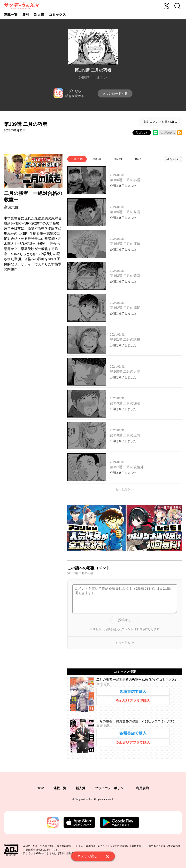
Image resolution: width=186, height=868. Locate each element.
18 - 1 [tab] (138, 159)
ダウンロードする (115, 93)
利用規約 (142, 788)
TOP (41, 788)
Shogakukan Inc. (84, 799)
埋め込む (170, 133)
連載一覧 (11, 15)
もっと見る (123, 489)
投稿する (125, 620)
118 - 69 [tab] (97, 159)
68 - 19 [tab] (118, 159)
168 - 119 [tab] (77, 159)
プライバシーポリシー (111, 788)
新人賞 (39, 15)
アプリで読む (87, 856)
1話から (175, 159)
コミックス (57, 15)
